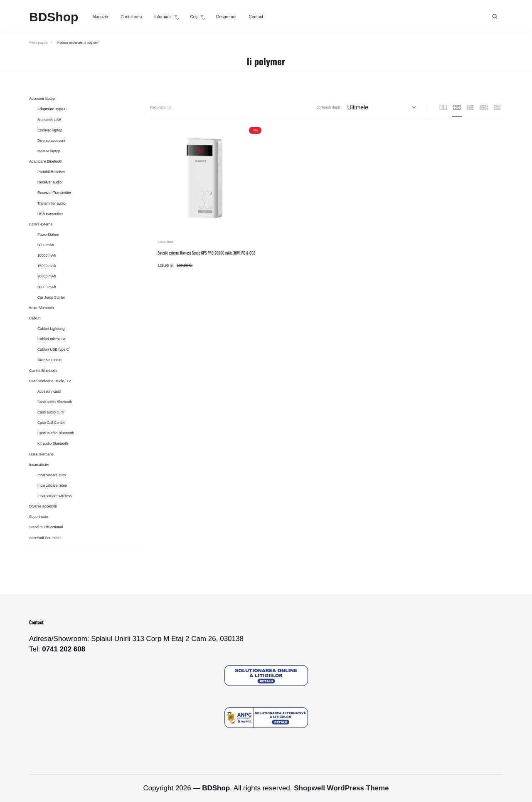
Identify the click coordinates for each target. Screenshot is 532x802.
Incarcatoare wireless (55, 496)
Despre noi (226, 17)
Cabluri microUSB (52, 339)
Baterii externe (41, 224)
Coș (197, 17)
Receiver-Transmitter (54, 193)
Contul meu (131, 17)
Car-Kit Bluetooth (43, 371)
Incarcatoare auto (52, 475)
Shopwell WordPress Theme (341, 788)
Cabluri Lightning (51, 329)
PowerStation (48, 235)
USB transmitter (50, 214)
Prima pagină (38, 43)
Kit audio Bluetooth (53, 443)
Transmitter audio (52, 203)
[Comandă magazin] (383, 108)
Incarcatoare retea (52, 485)
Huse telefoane (41, 454)
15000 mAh (47, 266)
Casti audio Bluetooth (55, 402)
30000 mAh (47, 287)
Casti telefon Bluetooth (56, 433)
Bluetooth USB (49, 120)
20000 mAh (165, 242)
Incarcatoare (39, 465)
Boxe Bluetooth (41, 308)
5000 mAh (46, 245)
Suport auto (38, 517)
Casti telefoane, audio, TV (50, 381)
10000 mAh (47, 255)
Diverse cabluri (49, 360)
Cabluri (35, 318)
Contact (256, 17)
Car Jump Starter (51, 297)
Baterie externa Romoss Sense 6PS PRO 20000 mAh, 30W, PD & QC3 (206, 253)
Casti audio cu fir (51, 412)
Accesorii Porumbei (45, 538)
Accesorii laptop (42, 99)
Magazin (100, 17)
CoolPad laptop (50, 130)
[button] (495, 17)
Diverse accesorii (51, 141)
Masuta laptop (49, 151)
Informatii (166, 17)
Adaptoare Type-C (52, 109)
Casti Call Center (51, 423)
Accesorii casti (49, 391)
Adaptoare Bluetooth (46, 161)
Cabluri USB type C (53, 349)
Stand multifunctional (46, 527)
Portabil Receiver (51, 172)
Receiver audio (49, 182)
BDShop (54, 17)
